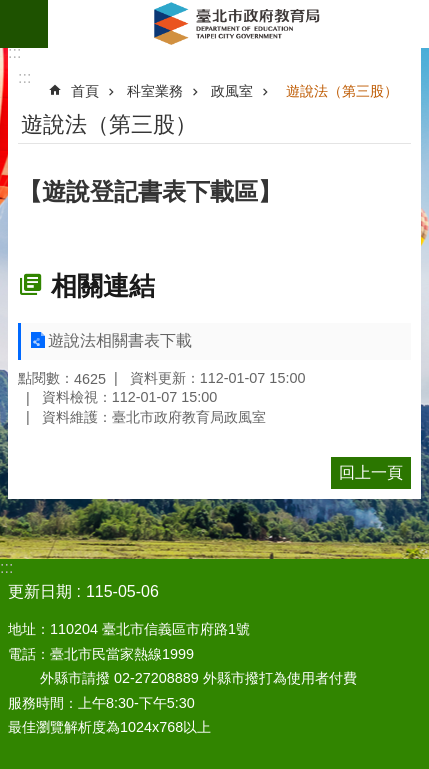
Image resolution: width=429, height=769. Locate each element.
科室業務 (155, 91)
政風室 (232, 91)
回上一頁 (371, 472)
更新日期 (40, 591)
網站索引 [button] (24, 24)
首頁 (85, 91)
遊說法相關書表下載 (120, 340)
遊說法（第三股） (342, 91)
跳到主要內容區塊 (10, 10)
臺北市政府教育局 (238, 24)
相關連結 (103, 286)
